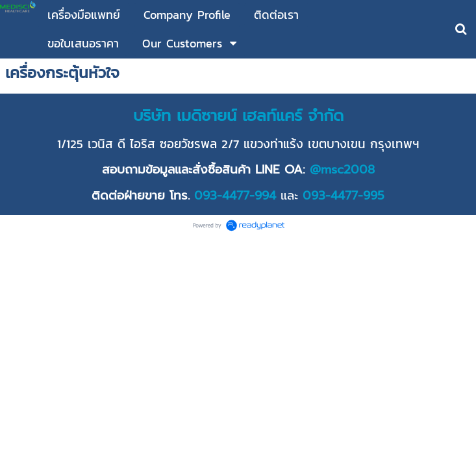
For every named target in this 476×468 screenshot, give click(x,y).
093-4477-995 (344, 196)
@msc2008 (342, 170)
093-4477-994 (235, 196)
